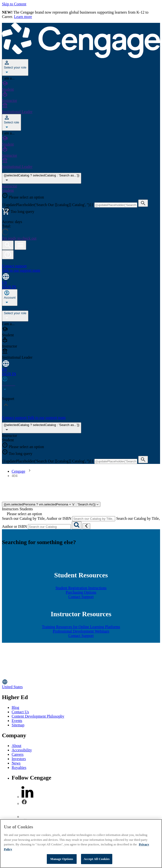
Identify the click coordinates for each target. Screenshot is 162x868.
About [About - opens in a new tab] (16, 746)
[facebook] (24, 803)
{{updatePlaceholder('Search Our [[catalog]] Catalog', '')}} (48, 205)
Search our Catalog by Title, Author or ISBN (37, 518)
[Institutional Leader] (81, 108)
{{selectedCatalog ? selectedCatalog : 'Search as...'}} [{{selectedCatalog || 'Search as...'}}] (42, 178)
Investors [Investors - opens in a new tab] (19, 759)
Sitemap (18, 725)
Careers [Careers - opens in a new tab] (18, 754)
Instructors (10, 509)
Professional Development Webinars (81, 631)
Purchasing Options (81, 592)
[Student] (81, 86)
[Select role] (12, 122)
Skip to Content (14, 4)
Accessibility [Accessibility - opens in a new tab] (22, 750)
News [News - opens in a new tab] (16, 763)
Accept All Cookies (97, 859)
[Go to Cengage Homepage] (81, 57)
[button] (8, 255)
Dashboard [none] (11, 308)
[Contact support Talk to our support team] (81, 266)
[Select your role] (15, 67)
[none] (10, 298)
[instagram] (27, 817)
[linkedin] (27, 797)
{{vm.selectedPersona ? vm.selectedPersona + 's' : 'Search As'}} (51, 504)
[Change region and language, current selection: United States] (81, 279)
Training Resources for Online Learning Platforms (81, 627)
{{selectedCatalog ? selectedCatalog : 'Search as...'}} (42, 428)
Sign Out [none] (38, 308)
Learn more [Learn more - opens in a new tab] (23, 17)
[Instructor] (81, 97)
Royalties (19, 768)
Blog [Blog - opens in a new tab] (15, 707)
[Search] (77, 525)
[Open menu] (20, 245)
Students (26, 509)
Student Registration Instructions (81, 588)
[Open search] (8, 245)
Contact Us (20, 712)
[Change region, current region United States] (81, 684)
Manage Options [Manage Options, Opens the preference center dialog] (62, 859)
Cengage (18, 471)
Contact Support (81, 597)
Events (17, 721)
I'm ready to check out (19, 238)
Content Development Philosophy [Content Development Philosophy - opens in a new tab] (38, 716)
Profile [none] (25, 308)
